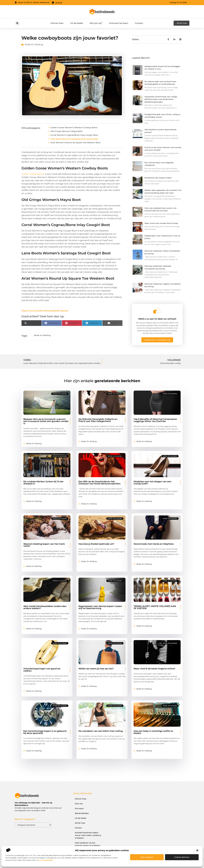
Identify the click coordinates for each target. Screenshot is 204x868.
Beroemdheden (82, 813)
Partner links (57, 23)
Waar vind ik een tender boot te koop (161, 223)
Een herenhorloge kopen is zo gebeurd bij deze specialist (45, 732)
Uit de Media (77, 23)
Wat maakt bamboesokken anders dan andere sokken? (45, 607)
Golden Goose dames (33, 174)
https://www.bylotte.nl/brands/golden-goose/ (45, 311)
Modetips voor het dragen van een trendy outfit (152, 483)
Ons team (79, 808)
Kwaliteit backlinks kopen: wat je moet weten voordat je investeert (88, 835)
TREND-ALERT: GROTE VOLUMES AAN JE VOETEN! (155, 607)
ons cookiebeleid (46, 860)
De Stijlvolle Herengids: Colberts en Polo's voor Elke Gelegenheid (98, 420)
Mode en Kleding (34, 44)
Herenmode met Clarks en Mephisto (154, 544)
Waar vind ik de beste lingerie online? (154, 669)
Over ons (79, 804)
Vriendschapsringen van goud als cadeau (42, 670)
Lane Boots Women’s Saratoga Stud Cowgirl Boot (75, 139)
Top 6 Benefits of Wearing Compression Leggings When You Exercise (155, 420)
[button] (197, 850)
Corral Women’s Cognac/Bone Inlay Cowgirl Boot (74, 135)
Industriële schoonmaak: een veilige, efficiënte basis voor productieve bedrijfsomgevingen (161, 99)
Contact (139, 23)
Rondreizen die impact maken (158, 178)
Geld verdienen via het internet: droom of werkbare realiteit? (87, 845)
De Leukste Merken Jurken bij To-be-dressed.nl (44, 483)
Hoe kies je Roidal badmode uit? (96, 544)
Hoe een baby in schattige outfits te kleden (153, 732)
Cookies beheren (182, 857)
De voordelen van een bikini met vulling (101, 731)
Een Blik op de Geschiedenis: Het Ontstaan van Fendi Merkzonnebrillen (100, 483)
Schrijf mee (80, 823)
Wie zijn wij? (96, 23)
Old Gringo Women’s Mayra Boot (66, 131)
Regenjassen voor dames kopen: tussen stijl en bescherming (100, 607)
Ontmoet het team (119, 23)
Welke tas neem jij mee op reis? (96, 669)
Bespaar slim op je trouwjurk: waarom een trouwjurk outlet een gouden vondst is (46, 421)
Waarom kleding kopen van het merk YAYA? (44, 545)
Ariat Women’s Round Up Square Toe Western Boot (76, 143)
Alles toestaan (147, 857)
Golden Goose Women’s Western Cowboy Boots (74, 128)
